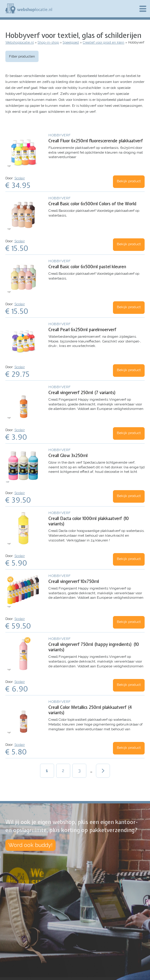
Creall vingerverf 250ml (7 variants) (82, 393)
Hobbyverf (60, 135)
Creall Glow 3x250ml (68, 456)
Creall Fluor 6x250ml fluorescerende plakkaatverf (96, 141)
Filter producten (22, 56)
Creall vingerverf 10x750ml (74, 581)
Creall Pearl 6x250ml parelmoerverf (82, 330)
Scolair (20, 178)
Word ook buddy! (30, 845)
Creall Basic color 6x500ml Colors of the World (92, 204)
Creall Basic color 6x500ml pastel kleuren (87, 267)
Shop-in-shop (48, 43)
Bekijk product (129, 181)
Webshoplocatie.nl (20, 43)
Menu (143, 9)
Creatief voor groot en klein (104, 43)
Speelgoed (71, 43)
